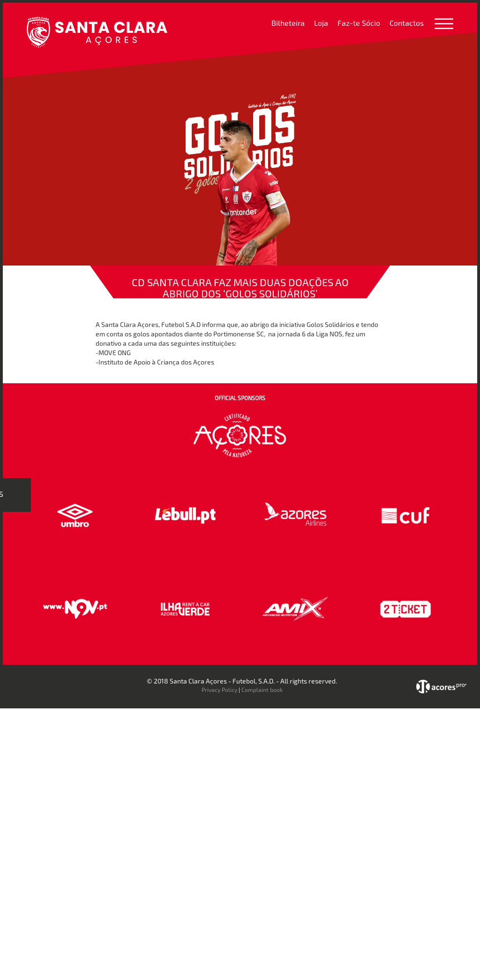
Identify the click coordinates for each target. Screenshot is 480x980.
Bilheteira (288, 23)
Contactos (407, 23)
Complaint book (262, 690)
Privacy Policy (219, 690)
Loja (321, 23)
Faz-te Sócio (359, 23)
